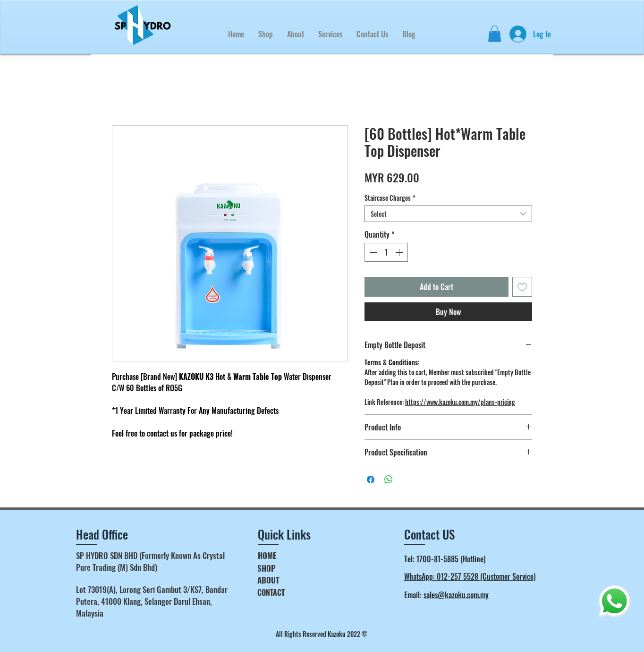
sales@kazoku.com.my (456, 595)
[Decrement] (373, 252)
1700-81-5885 (437, 559)
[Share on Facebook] (371, 480)
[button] (330, 34)
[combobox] (448, 214)
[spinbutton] (386, 252)
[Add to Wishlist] (522, 287)
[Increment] (400, 252)
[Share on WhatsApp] (389, 480)
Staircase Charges (390, 198)
